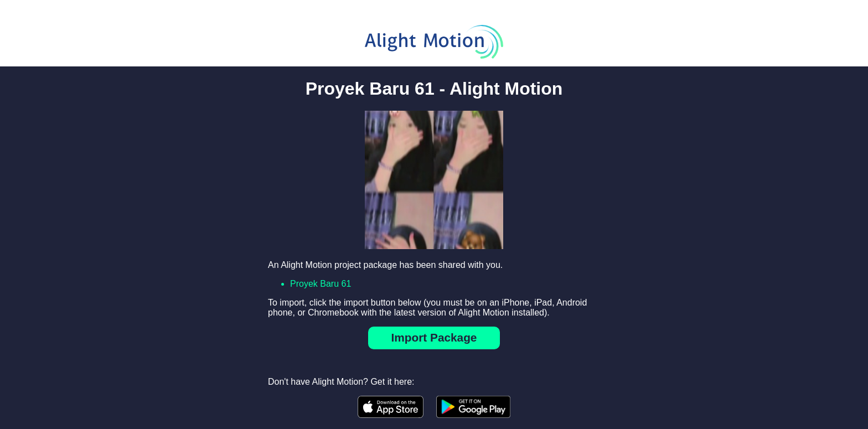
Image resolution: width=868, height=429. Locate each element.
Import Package (434, 337)
